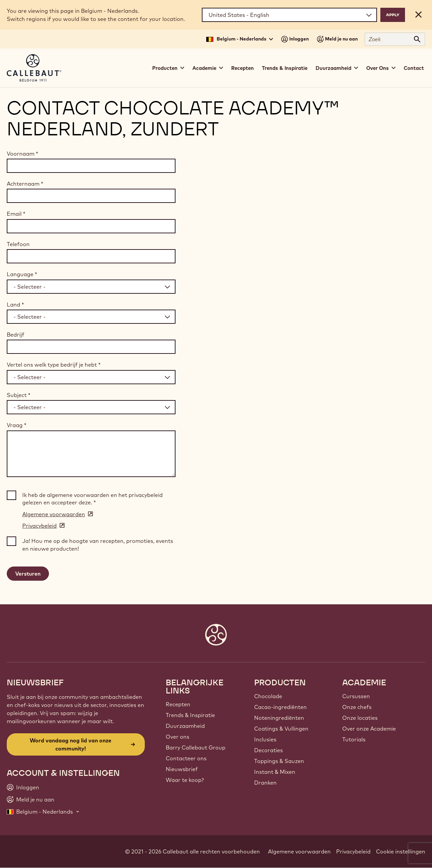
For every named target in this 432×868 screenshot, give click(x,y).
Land (15, 305)
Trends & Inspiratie (285, 68)
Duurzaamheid (185, 726)
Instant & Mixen (275, 772)
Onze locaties (360, 718)
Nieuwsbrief (182, 769)
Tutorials (354, 739)
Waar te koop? (185, 780)
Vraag (17, 425)
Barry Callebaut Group (196, 747)
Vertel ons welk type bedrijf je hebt (54, 365)
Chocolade (268, 696)
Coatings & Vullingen (281, 729)
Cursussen (356, 696)
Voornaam (22, 154)
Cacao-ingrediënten (280, 707)
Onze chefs (357, 707)
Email (16, 214)
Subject (19, 395)
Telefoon (18, 244)
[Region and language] (289, 15)
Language (22, 274)
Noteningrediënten (279, 718)
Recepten (242, 68)
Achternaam (25, 184)
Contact (414, 68)
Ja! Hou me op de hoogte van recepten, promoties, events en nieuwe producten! (98, 545)
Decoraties (268, 750)
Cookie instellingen (401, 851)
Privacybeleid (353, 851)
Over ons (178, 737)
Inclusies (265, 739)
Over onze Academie (369, 729)
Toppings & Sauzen (279, 761)
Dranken (265, 783)
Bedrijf (16, 335)
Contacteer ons (186, 758)
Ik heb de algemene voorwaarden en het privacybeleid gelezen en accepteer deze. (92, 499)
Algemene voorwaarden (299, 851)
